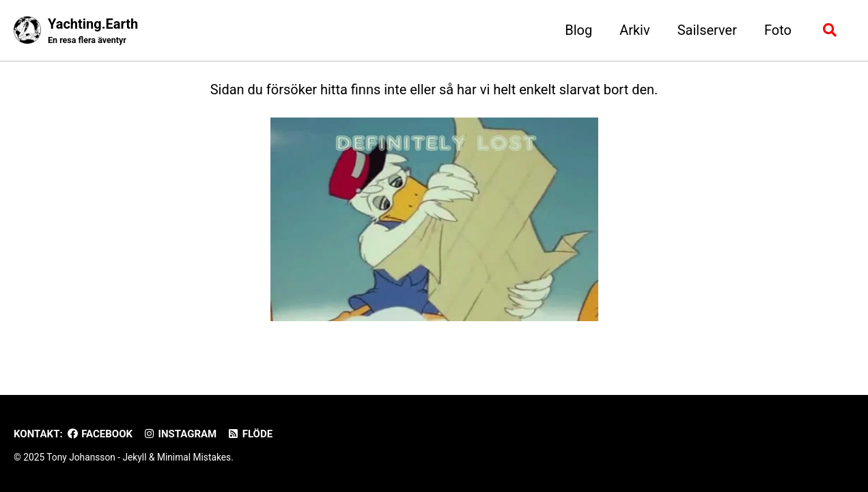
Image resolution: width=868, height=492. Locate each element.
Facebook (99, 434)
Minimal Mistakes (194, 457)
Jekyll (134, 457)
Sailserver (707, 30)
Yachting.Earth (93, 31)
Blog (578, 30)
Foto (778, 30)
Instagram (180, 434)
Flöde (250, 434)
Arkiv (635, 30)
